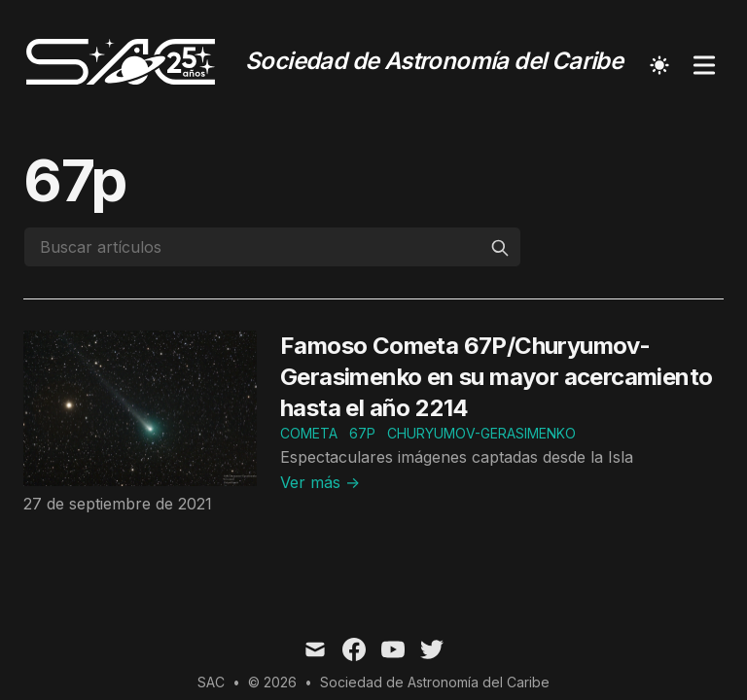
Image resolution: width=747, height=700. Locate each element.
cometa (309, 433)
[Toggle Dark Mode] (659, 65)
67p (362, 433)
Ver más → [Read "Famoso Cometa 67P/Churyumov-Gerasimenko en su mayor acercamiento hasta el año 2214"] (320, 482)
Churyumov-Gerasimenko (481, 433)
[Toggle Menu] (704, 65)
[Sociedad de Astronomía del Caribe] (323, 65)
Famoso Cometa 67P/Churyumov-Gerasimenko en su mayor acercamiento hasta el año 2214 (496, 377)
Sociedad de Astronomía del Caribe (435, 682)
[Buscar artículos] (272, 247)
